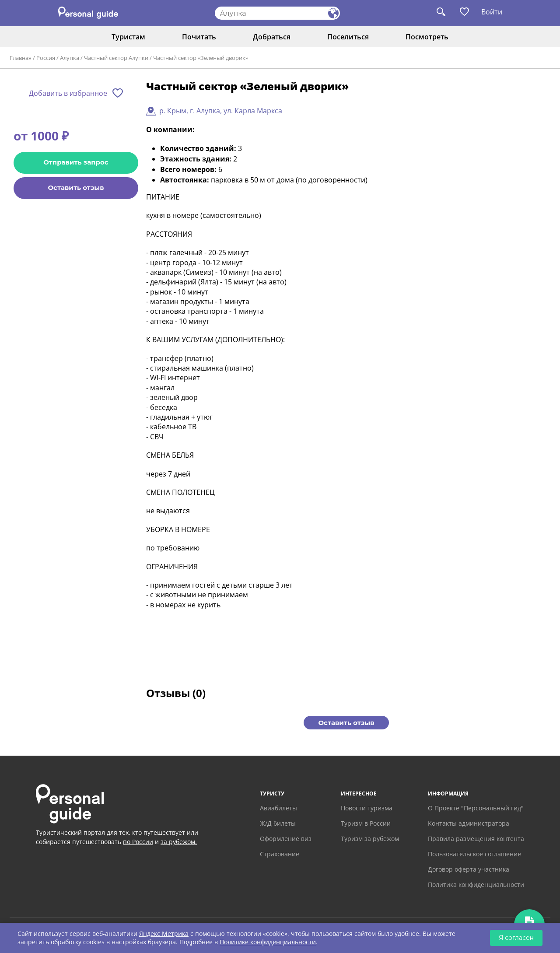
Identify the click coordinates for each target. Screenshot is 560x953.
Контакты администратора (469, 823)
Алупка (70, 58)
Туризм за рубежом (370, 839)
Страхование (280, 854)
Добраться (272, 37)
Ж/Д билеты (278, 823)
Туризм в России (366, 823)
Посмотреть (427, 37)
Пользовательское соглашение (474, 854)
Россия (46, 58)
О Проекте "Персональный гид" (476, 808)
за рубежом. (179, 842)
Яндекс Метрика (164, 934)
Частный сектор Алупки (116, 58)
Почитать (199, 37)
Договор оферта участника (469, 869)
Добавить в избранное (68, 93)
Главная (21, 58)
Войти (492, 12)
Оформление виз (286, 839)
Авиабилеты (278, 808)
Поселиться (348, 37)
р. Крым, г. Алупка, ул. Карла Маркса (221, 111)
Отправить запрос (76, 162)
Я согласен (516, 938)
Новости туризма (367, 808)
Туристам (128, 37)
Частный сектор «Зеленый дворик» (201, 58)
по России (138, 842)
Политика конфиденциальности (476, 885)
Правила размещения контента (476, 839)
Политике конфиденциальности (268, 942)
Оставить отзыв (76, 187)
